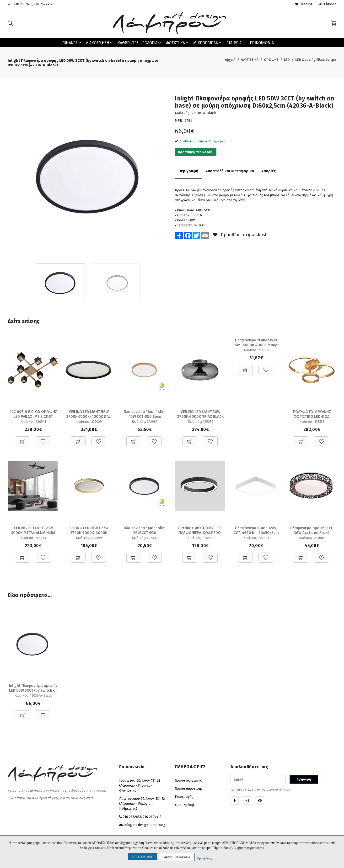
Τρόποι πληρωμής (188, 781)
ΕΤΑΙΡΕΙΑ (234, 43)
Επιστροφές (184, 797)
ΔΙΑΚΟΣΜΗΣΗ (100, 43)
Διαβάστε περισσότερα (249, 848)
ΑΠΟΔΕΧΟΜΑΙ (142, 857)
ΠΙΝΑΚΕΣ (72, 43)
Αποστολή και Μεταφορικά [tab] (230, 171)
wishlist (304, 4)
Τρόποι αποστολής (189, 789)
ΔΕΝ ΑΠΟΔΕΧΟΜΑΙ (177, 857)
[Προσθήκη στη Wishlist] (43, 439)
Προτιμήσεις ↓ (205, 858)
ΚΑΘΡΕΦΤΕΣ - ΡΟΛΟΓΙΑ (140, 43)
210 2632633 (23, 4)
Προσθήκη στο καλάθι (196, 152)
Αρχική (230, 60)
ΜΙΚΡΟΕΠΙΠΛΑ (208, 43)
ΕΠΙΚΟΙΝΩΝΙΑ (262, 43)
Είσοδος (328, 4)
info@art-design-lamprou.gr (145, 825)
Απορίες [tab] (269, 171)
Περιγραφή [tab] (188, 171)
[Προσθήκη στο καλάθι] (22, 439)
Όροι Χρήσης (185, 805)
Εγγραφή (304, 779)
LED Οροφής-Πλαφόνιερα (316, 60)
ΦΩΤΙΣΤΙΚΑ (178, 43)
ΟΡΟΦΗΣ (271, 60)
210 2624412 (43, 4)
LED (287, 60)
